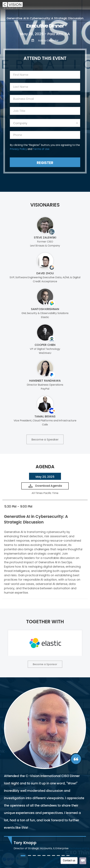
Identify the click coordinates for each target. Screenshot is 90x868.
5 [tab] (44, 857)
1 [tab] (22, 857)
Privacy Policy (18, 149)
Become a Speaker (45, 439)
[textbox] (45, 123)
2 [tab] (29, 857)
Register (45, 163)
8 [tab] (58, 857)
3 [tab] (34, 857)
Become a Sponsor (45, 664)
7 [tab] (53, 857)
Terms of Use (41, 149)
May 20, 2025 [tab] (45, 477)
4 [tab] (39, 857)
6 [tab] (49, 857)
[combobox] (45, 123)
